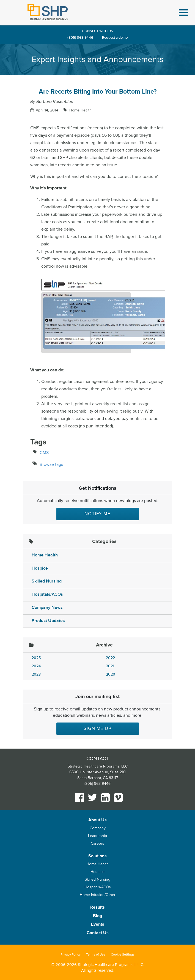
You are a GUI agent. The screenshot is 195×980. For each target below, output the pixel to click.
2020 (111, 674)
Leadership (97, 836)
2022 (110, 658)
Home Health (80, 110)
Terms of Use (96, 955)
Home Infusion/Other (98, 895)
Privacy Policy (71, 955)
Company (98, 828)
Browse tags (51, 464)
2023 (36, 674)
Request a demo (115, 38)
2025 (36, 658)
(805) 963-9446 (80, 38)
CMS (44, 453)
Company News (47, 608)
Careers (97, 843)
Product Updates (48, 621)
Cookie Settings (123, 955)
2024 (36, 666)
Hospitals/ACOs (47, 594)
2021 (110, 666)
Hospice (40, 568)
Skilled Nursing (47, 581)
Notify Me (97, 514)
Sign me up (97, 728)
